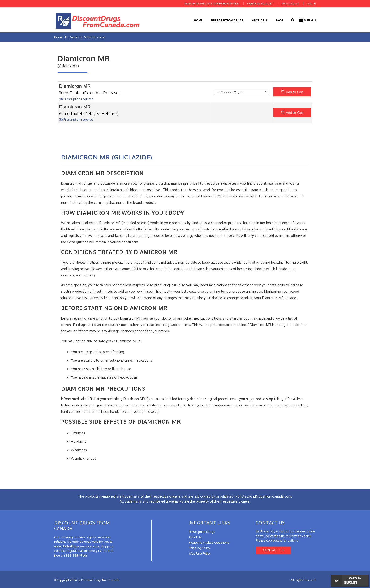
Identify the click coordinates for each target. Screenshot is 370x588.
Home (58, 37)
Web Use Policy (200, 553)
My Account (290, 4)
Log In (311, 4)
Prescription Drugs (227, 20)
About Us (260, 20)
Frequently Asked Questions (209, 542)
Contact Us (273, 550)
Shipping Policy (199, 548)
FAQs (280, 20)
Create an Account (260, 4)
